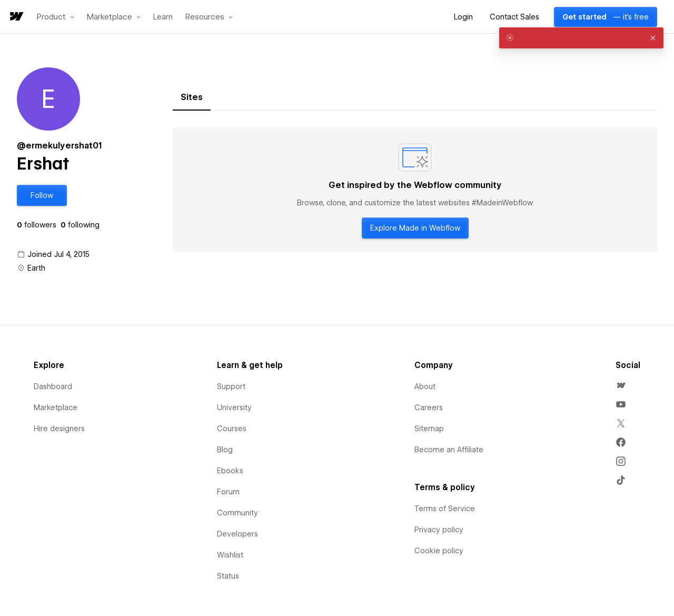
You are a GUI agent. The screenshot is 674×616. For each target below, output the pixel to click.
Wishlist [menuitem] (230, 555)
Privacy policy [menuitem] (439, 530)
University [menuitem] (234, 408)
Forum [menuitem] (228, 492)
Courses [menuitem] (232, 429)
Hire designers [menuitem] (59, 429)
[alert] (581, 38)
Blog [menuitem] (225, 450)
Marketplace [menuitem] (56, 408)
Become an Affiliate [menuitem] (449, 450)
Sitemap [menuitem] (429, 429)
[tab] (192, 97)
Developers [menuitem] (237, 534)
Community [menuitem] (237, 513)
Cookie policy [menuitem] (439, 551)
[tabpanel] (415, 190)
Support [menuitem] (231, 386)
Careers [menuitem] (429, 408)
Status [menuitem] (228, 576)
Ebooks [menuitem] (230, 471)
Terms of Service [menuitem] (445, 509)
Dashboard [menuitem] (53, 386)
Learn (163, 17)
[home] (16, 17)
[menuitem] (621, 385)
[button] (56, 17)
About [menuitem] (425, 386)
